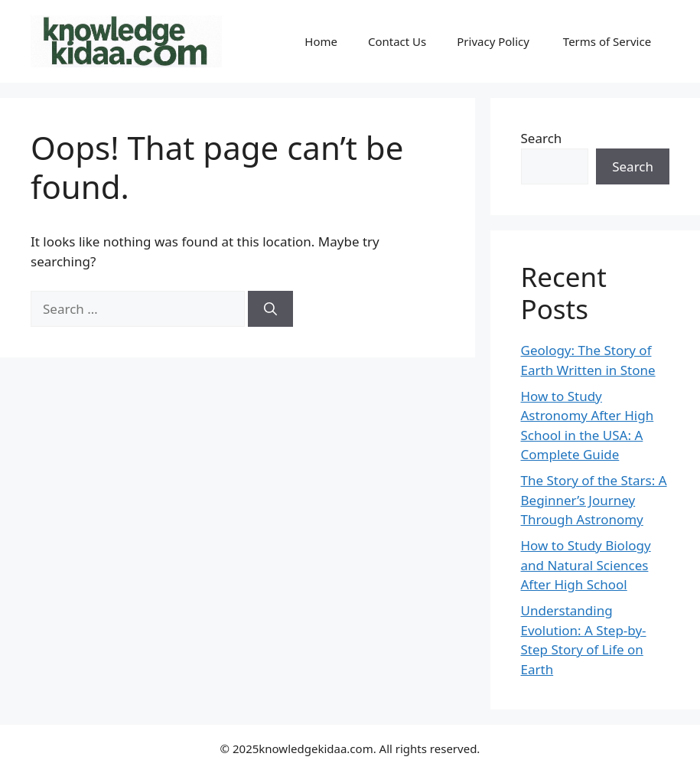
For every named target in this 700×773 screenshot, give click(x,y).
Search (542, 138)
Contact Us (397, 41)
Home (321, 41)
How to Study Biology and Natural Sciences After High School (586, 565)
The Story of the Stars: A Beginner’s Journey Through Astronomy (594, 500)
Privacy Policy (495, 41)
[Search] (270, 309)
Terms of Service (609, 41)
